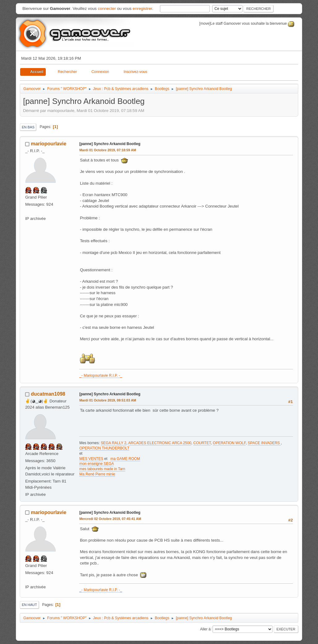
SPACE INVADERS (264, 443)
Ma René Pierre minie (97, 474)
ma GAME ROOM (125, 459)
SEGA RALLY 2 (114, 443)
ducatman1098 (48, 394)
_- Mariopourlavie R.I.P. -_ (101, 376)
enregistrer (142, 9)
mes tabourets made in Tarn (102, 469)
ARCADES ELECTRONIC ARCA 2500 (160, 443)
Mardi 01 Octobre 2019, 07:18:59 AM (108, 150)
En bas (28, 127)
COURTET (202, 443)
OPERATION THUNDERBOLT (104, 448)
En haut (29, 605)
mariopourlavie (49, 144)
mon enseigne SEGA (97, 464)
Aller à (205, 629)
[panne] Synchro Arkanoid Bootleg (110, 144)
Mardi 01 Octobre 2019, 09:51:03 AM (108, 400)
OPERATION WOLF (229, 443)
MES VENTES (91, 459)
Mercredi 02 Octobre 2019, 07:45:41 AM (110, 519)
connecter (107, 9)
